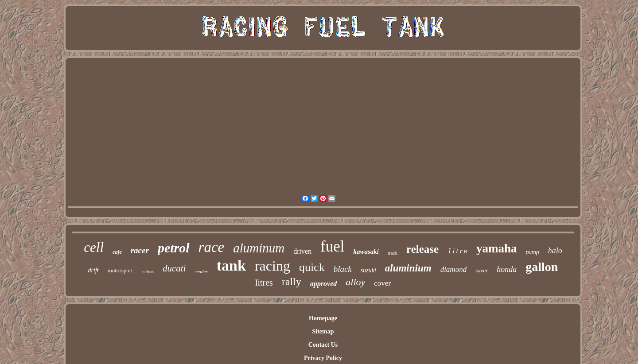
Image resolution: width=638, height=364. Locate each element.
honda (507, 269)
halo (555, 251)
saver (482, 270)
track (393, 253)
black (343, 269)
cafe (117, 252)
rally (292, 282)
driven (302, 251)
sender (201, 271)
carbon (148, 272)
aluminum (259, 248)
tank (231, 265)
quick (312, 267)
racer (140, 250)
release (422, 249)
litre (457, 252)
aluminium (408, 268)
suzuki (368, 270)
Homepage (323, 318)
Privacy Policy (323, 358)
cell (94, 247)
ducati (174, 268)
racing (272, 266)
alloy (355, 282)
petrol (174, 248)
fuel (332, 246)
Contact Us (323, 345)
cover (382, 283)
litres (264, 283)
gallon (542, 267)
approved (323, 284)
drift (93, 270)
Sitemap (323, 331)
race (212, 247)
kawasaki (366, 252)
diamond (454, 269)
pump (533, 252)
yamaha (497, 248)
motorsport (120, 270)
